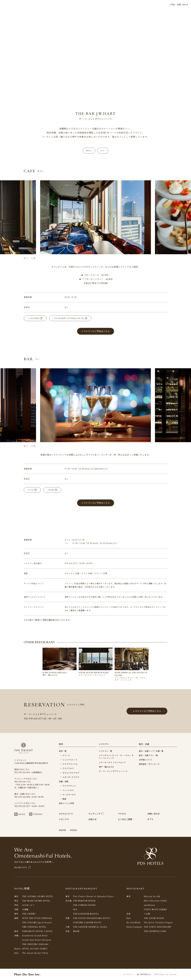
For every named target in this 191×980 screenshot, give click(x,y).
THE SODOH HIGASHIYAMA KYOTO (92, 918)
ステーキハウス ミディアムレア (112, 762)
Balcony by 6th (152, 896)
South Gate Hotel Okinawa (37, 940)
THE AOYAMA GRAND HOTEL (38, 896)
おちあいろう (28, 905)
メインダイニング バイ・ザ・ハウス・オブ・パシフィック (116, 757)
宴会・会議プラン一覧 (148, 755)
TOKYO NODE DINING (155, 909)
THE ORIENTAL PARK (155, 931)
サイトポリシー (129, 974)
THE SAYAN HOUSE (154, 918)
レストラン (88, 4)
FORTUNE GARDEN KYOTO (87, 922)
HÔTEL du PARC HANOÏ (35, 949)
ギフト (128, 4)
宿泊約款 (62, 830)
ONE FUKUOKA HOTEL (34, 927)
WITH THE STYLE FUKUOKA (37, 918)
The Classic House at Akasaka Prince (93, 896)
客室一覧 (63, 751)
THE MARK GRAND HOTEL (36, 901)
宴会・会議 (118, 4)
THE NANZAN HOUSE (84, 901)
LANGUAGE (156, 4)
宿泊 (78, 4)
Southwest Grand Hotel (35, 935)
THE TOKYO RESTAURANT (158, 927)
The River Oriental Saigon (158, 922)
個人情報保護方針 (144, 974)
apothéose (149, 905)
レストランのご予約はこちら (149, 711)
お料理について (145, 760)
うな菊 (147, 914)
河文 (75, 909)
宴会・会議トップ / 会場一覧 (151, 751)
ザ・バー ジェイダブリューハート (113, 771)
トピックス (52, 4)
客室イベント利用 (66, 803)
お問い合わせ (153, 814)
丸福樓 (25, 909)
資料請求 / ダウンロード (149, 764)
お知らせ (92, 819)
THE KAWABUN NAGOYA (86, 914)
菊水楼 (76, 931)
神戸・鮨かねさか (106, 767)
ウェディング (103, 4)
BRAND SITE (22, 868)
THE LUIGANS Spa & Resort (37, 922)
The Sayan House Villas (35, 953)
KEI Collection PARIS (155, 901)
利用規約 (73, 830)
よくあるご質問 (125, 819)
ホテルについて (66, 4)
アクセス (138, 4)
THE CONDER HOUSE (84, 905)
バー (103, 151)
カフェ (90, 151)
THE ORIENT (29, 914)
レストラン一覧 (105, 751)
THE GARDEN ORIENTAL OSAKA (90, 927)
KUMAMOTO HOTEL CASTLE (37, 931)
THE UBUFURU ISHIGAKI (35, 944)
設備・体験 (64, 781)
